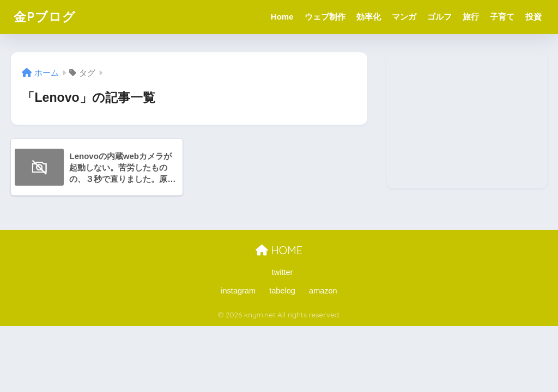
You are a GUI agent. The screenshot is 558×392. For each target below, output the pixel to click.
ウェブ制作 (325, 17)
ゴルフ (439, 17)
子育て (502, 17)
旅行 (471, 17)
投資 (533, 17)
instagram (238, 291)
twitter (283, 272)
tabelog (282, 291)
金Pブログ (45, 17)
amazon (323, 291)
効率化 (369, 17)
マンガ (404, 17)
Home (282, 17)
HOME (279, 250)
